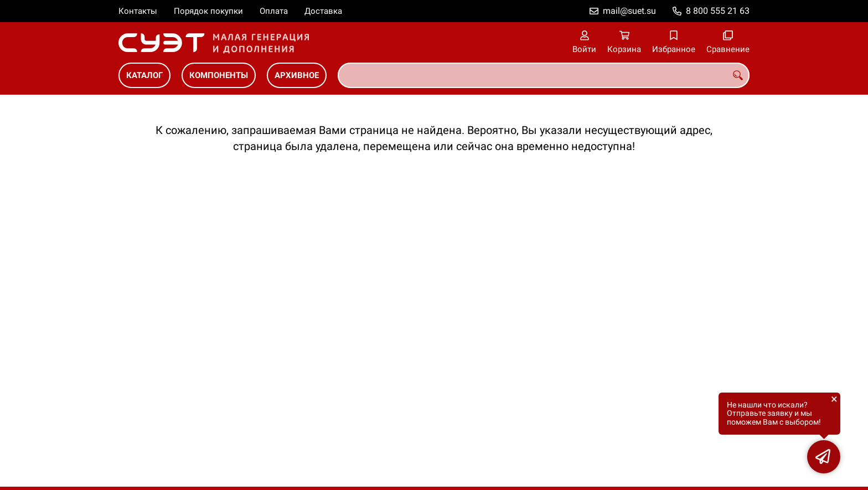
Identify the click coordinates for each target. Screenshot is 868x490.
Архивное (297, 75)
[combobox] (544, 75)
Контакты (138, 11)
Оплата (274, 11)
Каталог (144, 75)
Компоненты (219, 75)
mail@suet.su (629, 11)
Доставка (323, 11)
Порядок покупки (208, 11)
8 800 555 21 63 (718, 11)
